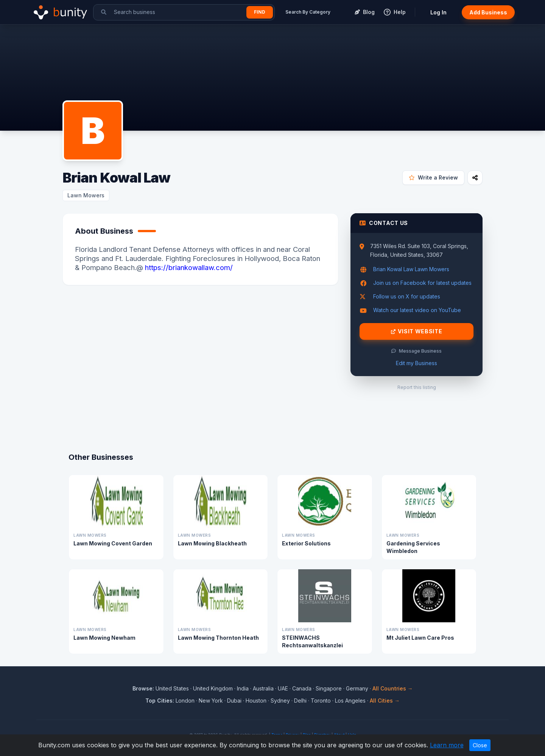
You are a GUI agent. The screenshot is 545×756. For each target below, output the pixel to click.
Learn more (447, 745)
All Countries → (393, 688)
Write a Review (433, 177)
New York (211, 701)
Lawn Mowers (86, 195)
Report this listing (417, 387)
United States (172, 688)
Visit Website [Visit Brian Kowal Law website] (417, 331)
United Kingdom (213, 688)
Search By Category (308, 12)
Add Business (488, 12)
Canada (302, 688)
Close (480, 745)
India (243, 688)
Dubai (234, 701)
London (185, 701)
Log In (438, 12)
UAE (283, 688)
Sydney (280, 701)
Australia (263, 688)
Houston (256, 701)
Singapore (329, 688)
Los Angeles (350, 701)
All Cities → (385, 701)
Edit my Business (417, 363)
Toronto (321, 701)
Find (260, 12)
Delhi (300, 701)
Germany (357, 688)
